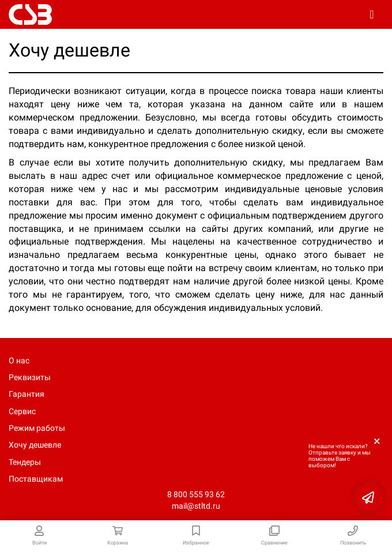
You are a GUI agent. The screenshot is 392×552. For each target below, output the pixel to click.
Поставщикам (36, 479)
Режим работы (37, 428)
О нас (19, 361)
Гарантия (27, 394)
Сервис (22, 411)
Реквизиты (30, 377)
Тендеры (25, 462)
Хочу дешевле (35, 445)
